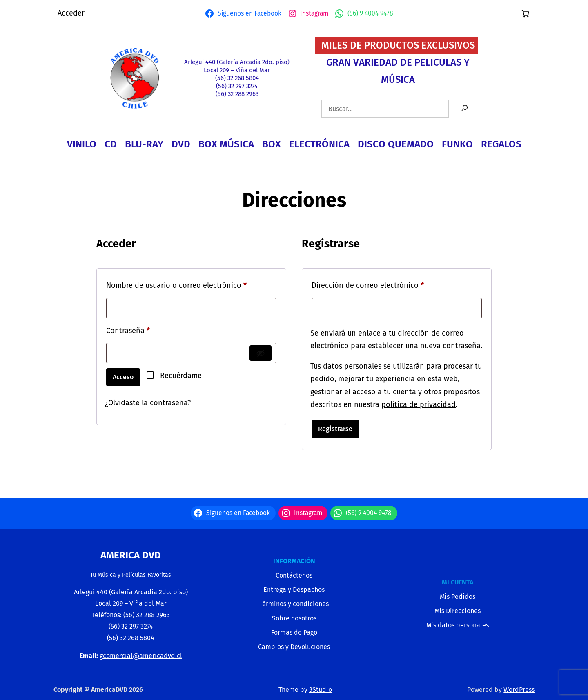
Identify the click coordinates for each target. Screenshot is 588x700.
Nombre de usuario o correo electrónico (191, 284)
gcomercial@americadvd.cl (141, 656)
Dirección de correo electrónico (386, 284)
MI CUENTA (458, 582)
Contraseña (147, 329)
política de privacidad (419, 404)
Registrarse (335, 429)
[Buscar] (465, 109)
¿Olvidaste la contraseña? (148, 403)
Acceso (123, 377)
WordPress (519, 690)
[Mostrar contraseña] (261, 353)
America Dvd (131, 555)
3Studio (321, 690)
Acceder (71, 13)
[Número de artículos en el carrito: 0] (525, 14)
